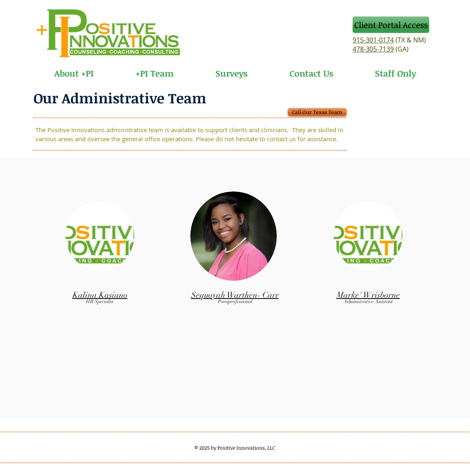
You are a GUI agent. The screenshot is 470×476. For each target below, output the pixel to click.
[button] (154, 69)
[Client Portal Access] (391, 25)
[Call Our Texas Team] (317, 112)
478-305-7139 (373, 49)
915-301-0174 (373, 40)
